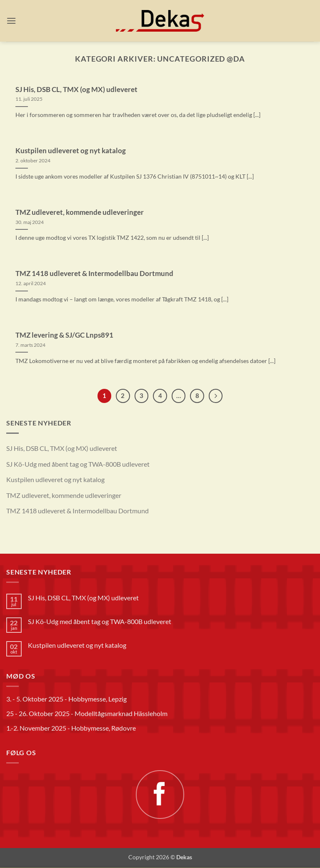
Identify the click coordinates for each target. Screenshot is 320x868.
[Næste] (216, 396)
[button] (11, 21)
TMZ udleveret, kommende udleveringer (80, 212)
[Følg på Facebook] (160, 794)
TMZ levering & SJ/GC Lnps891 (64, 335)
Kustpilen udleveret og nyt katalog (71, 151)
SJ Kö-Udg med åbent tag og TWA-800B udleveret (78, 464)
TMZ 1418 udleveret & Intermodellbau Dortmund (94, 274)
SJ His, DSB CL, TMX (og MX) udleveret (76, 90)
